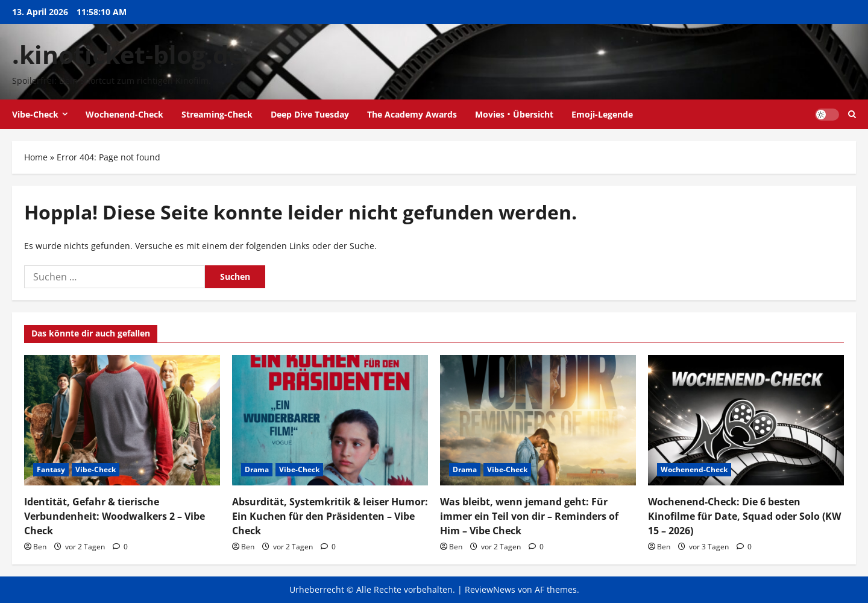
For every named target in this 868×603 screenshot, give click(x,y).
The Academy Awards (412, 114)
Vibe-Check (35, 114)
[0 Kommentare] (120, 547)
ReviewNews (490, 589)
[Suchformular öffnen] (852, 114)
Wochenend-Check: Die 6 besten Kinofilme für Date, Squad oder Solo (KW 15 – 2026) (744, 516)
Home (36, 157)
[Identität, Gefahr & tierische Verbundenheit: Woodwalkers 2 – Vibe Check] (122, 421)
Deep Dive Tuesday (310, 114)
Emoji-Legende (602, 114)
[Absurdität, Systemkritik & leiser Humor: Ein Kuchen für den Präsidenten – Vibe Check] (330, 421)
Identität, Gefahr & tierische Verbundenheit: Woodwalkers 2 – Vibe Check (115, 516)
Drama (257, 469)
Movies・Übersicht (514, 114)
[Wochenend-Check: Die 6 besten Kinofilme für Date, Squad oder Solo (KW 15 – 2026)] (746, 421)
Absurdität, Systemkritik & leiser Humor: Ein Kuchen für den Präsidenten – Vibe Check (330, 516)
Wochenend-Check (124, 114)
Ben (40, 547)
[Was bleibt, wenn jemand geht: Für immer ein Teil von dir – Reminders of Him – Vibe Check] (538, 421)
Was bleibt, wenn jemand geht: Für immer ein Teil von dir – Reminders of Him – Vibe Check (529, 516)
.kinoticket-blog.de (127, 54)
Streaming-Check (217, 114)
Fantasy (51, 469)
